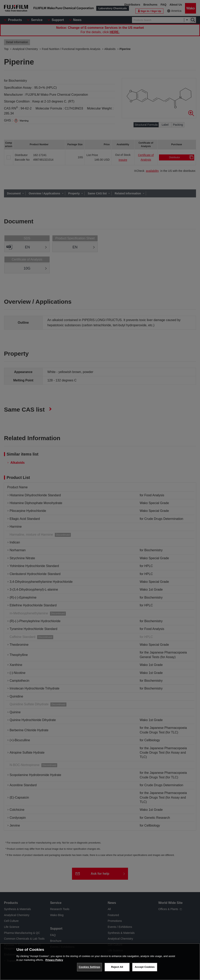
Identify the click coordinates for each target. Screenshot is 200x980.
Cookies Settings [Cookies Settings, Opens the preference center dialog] (90, 969)
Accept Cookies (145, 969)
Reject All (117, 969)
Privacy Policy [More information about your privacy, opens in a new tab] (54, 962)
